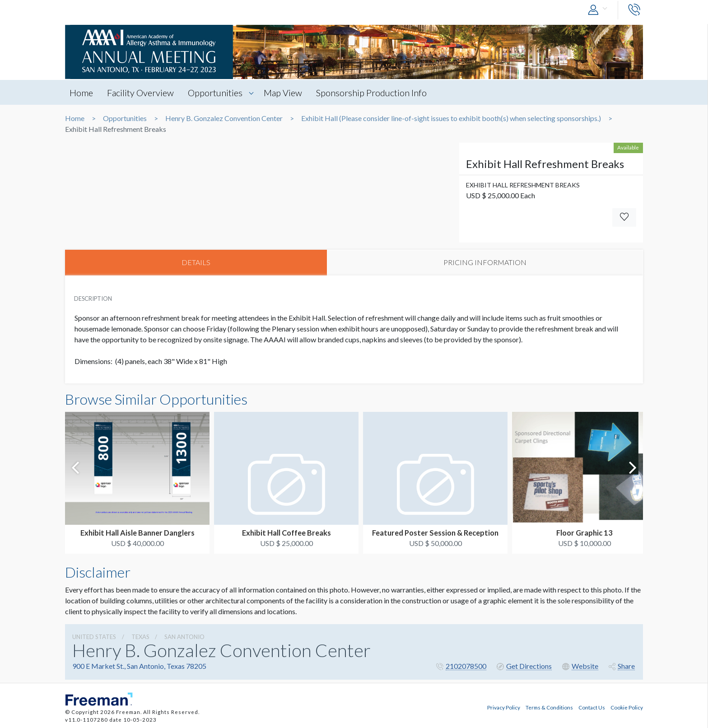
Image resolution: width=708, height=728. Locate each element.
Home (81, 93)
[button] (600, 10)
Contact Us (592, 707)
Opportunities (217, 93)
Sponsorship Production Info (375, 93)
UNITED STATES (94, 637)
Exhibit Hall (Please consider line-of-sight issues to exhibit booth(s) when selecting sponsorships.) (451, 118)
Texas (140, 637)
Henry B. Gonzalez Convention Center (224, 118)
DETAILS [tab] (196, 263)
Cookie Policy (627, 707)
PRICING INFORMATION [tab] (485, 263)
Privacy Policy (504, 707)
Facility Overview (141, 93)
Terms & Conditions (549, 707)
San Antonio (184, 637)
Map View (285, 93)
